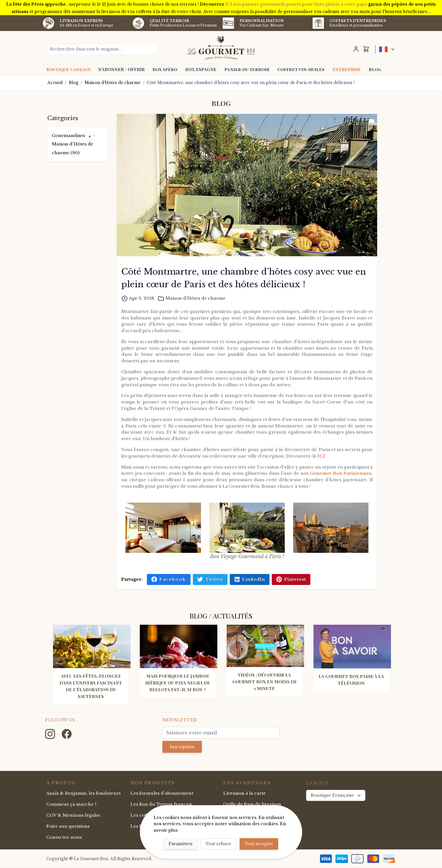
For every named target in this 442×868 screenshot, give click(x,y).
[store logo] (221, 48)
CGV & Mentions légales (73, 815)
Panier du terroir (247, 69)
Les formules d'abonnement (162, 793)
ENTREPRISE (347, 69)
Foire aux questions (68, 826)
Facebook (169, 579)
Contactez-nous (64, 837)
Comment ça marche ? (71, 804)
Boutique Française (336, 795)
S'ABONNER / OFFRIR (121, 69)
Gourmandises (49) (73, 135)
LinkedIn (250, 579)
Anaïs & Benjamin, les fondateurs (83, 793)
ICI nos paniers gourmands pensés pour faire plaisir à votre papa (296, 4)
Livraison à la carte (245, 793)
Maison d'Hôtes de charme (112, 83)
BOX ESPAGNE (201, 69)
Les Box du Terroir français (161, 804)
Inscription (182, 747)
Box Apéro (165, 69)
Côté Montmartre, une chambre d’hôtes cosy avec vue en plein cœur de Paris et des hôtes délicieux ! (251, 83)
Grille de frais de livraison (252, 804)
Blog (375, 69)
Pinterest (291, 579)
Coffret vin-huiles (301, 69)
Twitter (210, 579)
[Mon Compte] (356, 49)
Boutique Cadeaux (68, 69)
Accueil (55, 83)
